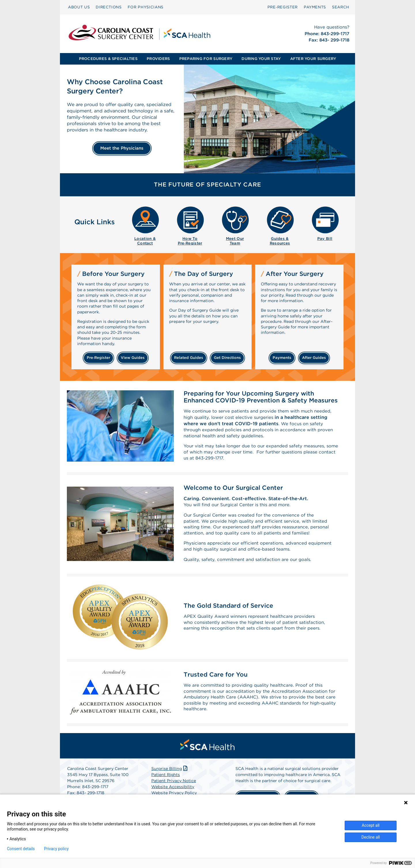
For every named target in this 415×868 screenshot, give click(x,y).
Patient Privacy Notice (174, 791)
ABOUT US (79, 7)
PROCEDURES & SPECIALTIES (108, 59)
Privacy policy (56, 849)
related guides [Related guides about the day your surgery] (189, 358)
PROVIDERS (158, 59)
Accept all (371, 825)
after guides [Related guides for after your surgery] (314, 358)
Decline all (371, 837)
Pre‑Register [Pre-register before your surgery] (98, 358)
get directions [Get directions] (227, 358)
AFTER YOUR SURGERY (313, 59)
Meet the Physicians (122, 148)
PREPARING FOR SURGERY (206, 59)
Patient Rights (166, 785)
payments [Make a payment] (282, 358)
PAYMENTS (315, 7)
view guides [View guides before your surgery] (133, 358)
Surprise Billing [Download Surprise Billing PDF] (170, 779)
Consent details (21, 849)
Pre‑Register (283, 7)
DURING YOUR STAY (261, 59)
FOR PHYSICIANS (146, 7)
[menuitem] (79, 7)
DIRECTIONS (109, 7)
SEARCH (341, 7)
